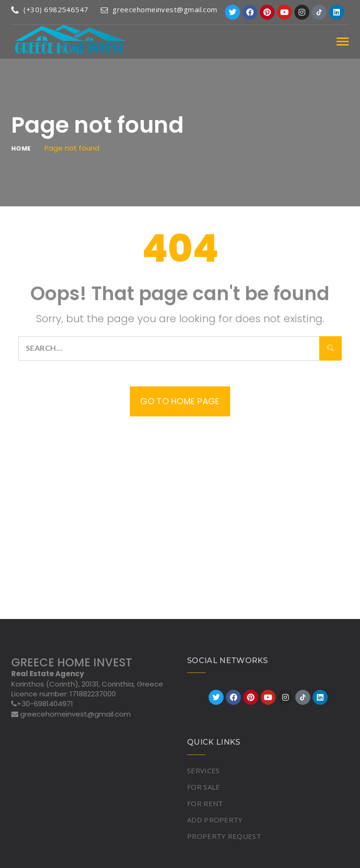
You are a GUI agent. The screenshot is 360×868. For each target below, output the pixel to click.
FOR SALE (203, 787)
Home (21, 148)
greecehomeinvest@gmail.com (159, 9)
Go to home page (180, 401)
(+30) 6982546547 (50, 9)
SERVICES (203, 770)
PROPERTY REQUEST (224, 836)
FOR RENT (205, 803)
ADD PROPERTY (215, 820)
